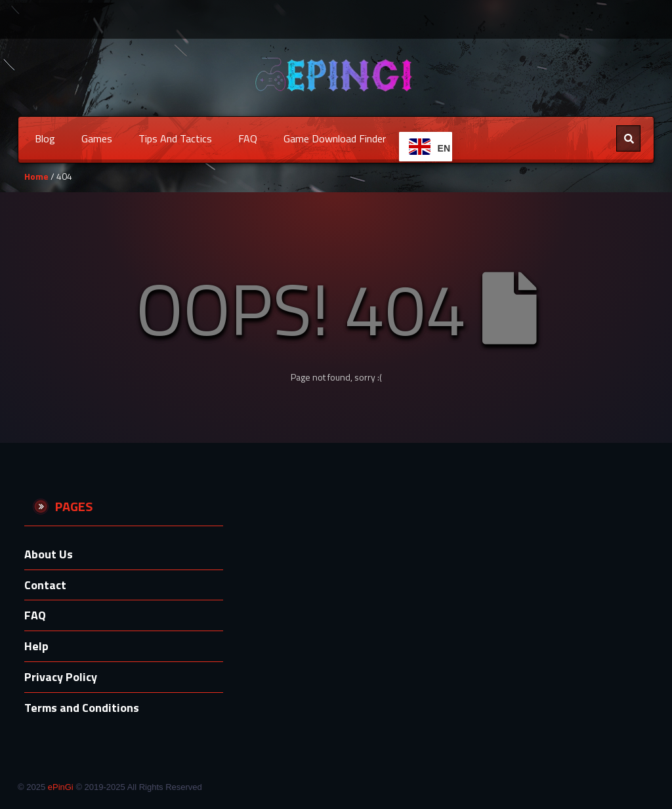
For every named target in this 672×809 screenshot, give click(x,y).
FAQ (248, 138)
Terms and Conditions (82, 708)
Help (36, 646)
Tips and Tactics (175, 138)
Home (36, 176)
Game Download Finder (335, 138)
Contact (45, 585)
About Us (49, 554)
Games (97, 138)
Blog (45, 138)
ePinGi (61, 787)
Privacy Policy (61, 677)
